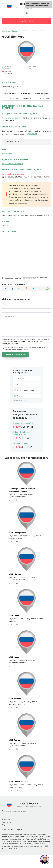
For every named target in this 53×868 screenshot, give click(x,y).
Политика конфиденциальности (14, 811)
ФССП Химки (14, 657)
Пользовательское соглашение (14, 814)
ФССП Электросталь (17, 533)
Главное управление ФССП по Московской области (22, 490)
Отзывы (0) (45, 98)
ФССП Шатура (15, 574)
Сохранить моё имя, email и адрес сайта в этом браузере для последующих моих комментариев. (25, 348)
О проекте (6, 819)
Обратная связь (8, 825)
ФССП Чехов (14, 616)
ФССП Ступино (15, 740)
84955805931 (32, 134)
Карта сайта (7, 822)
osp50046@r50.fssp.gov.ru (13, 164)
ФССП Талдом (15, 699)
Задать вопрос (26, 21)
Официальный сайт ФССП (13, 118)
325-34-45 (23, 427)
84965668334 (8, 154)
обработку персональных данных (14, 341)
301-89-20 (23, 447)
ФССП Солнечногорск (18, 782)
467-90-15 (23, 438)
